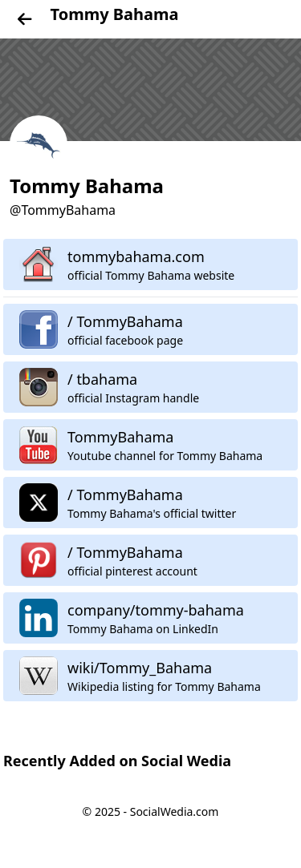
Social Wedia (186, 761)
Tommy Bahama (115, 14)
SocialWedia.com (175, 811)
